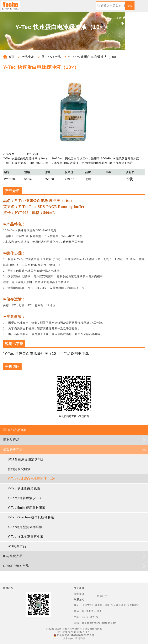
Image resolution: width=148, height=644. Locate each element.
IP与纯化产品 (13, 556)
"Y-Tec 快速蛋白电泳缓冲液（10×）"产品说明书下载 (46, 354)
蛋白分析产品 (51, 57)
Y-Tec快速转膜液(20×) (24, 498)
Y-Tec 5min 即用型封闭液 (27, 508)
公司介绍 (79, 594)
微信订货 (8, 588)
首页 (9, 57)
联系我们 (102, 596)
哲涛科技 (80, 638)
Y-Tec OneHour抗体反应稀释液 (31, 517)
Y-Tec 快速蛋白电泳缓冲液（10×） (94, 57)
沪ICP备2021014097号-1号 (74, 632)
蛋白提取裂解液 (19, 469)
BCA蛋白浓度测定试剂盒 (26, 459)
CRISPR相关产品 (16, 566)
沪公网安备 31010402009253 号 (74, 635)
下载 (129, 179)
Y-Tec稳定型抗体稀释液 (25, 527)
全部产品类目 (15, 430)
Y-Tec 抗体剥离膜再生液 (26, 537)
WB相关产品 (17, 546)
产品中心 (28, 57)
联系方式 (79, 600)
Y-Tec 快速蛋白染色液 (24, 488)
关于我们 (79, 588)
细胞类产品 (11, 440)
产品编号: (9, 154)
